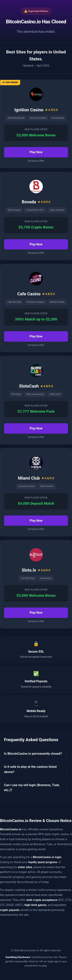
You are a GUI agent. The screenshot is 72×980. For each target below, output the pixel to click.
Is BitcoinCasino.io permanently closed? (33, 754)
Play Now (36, 152)
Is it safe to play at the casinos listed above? (30, 769)
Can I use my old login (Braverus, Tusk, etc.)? (32, 788)
